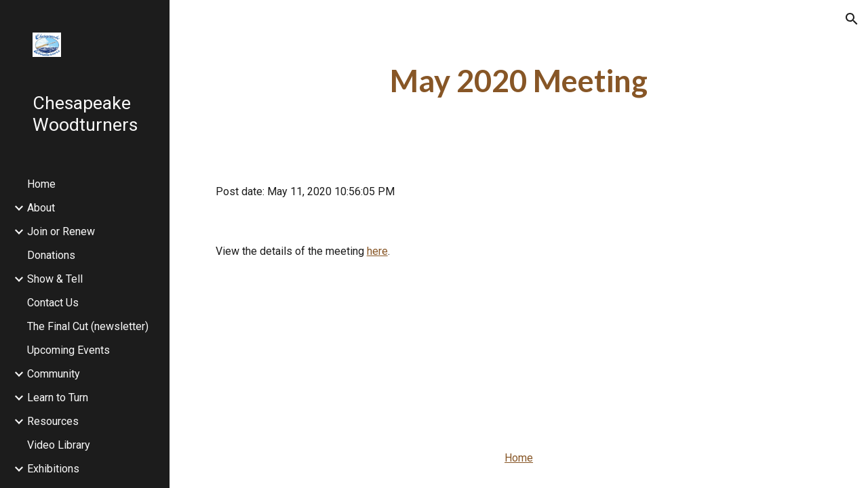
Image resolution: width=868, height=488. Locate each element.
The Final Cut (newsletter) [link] (88, 326)
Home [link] (41, 184)
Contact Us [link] (53, 303)
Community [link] (54, 374)
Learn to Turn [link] (58, 398)
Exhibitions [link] (53, 469)
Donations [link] (51, 255)
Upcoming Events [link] (68, 350)
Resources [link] (53, 421)
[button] (852, 19)
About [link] (41, 208)
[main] (519, 81)
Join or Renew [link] (61, 231)
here (377, 251)
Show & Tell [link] (55, 279)
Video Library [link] (59, 445)
